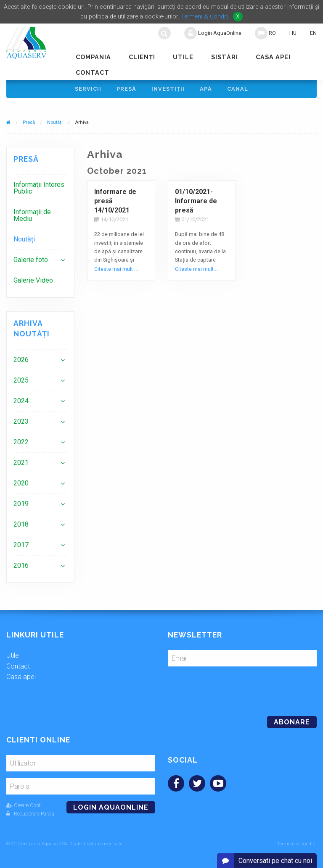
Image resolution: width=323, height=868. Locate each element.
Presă (126, 89)
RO (265, 33)
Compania (93, 57)
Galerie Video (33, 280)
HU (293, 33)
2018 (21, 524)
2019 (21, 504)
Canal (238, 89)
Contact (93, 72)
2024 (21, 401)
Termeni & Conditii (205, 17)
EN (313, 33)
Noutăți (55, 122)
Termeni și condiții (297, 844)
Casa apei (273, 57)
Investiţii (168, 89)
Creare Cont (24, 805)
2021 (21, 463)
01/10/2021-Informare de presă (196, 201)
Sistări (225, 57)
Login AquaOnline (213, 33)
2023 (21, 421)
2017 (21, 545)
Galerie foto (31, 260)
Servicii (88, 89)
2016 (21, 565)
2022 (21, 442)
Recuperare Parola (30, 814)
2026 (21, 360)
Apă (206, 89)
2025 (21, 380)
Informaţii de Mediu (32, 215)
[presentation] (225, 688)
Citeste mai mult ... (116, 269)
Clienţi (142, 57)
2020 (21, 483)
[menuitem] (40, 188)
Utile (183, 57)
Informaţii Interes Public (39, 188)
